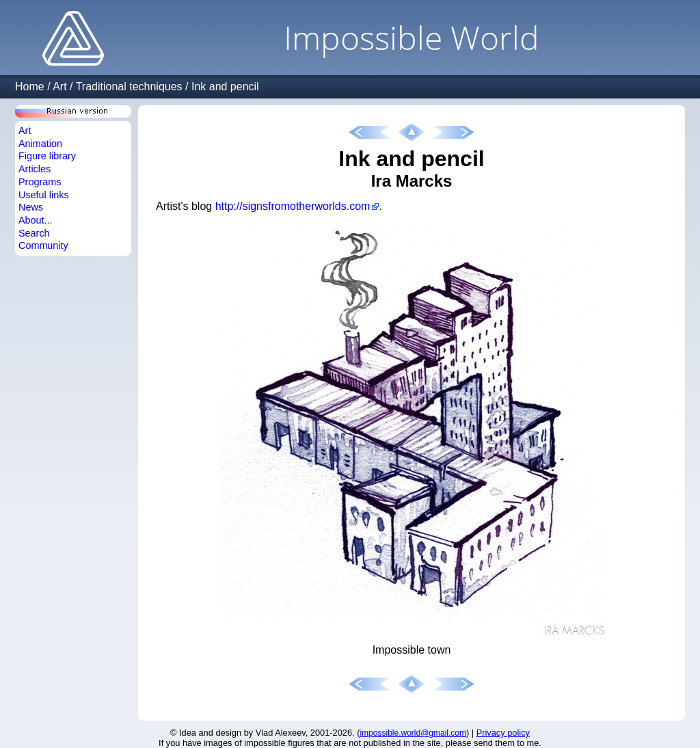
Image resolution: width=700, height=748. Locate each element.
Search (34, 233)
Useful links (44, 195)
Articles (35, 169)
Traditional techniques (129, 86)
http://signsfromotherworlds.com (293, 206)
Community (43, 245)
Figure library (47, 156)
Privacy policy (503, 733)
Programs (40, 182)
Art (59, 86)
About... (36, 220)
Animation (40, 144)
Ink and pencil (225, 86)
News (31, 207)
